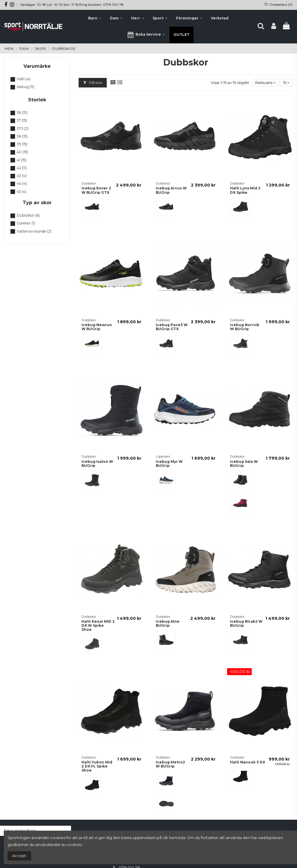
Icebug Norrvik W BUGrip (245, 327)
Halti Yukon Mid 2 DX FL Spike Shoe (97, 766)
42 (22, 168)
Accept (19, 856)
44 (22, 183)
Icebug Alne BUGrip (168, 623)
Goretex (26, 223)
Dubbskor (28, 215)
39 (22, 144)
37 (22, 120)
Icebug (26, 87)
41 (22, 160)
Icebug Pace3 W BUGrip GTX (172, 327)
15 (286, 83)
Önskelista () (278, 4)
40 (22, 152)
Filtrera (93, 83)
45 (22, 192)
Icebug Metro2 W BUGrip (170, 764)
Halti (24, 79)
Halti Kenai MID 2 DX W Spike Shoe (98, 626)
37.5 (23, 128)
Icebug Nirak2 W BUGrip (246, 623)
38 (22, 136)
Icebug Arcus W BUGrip (171, 190)
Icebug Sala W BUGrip (244, 464)
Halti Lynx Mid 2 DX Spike (245, 190)
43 (22, 176)
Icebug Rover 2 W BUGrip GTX (96, 190)
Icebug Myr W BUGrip (169, 464)
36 (22, 113)
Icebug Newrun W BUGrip (97, 327)
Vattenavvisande (34, 231)
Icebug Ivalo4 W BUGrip (97, 464)
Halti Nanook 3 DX (248, 762)
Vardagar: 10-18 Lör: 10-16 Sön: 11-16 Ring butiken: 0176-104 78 (72, 4)
